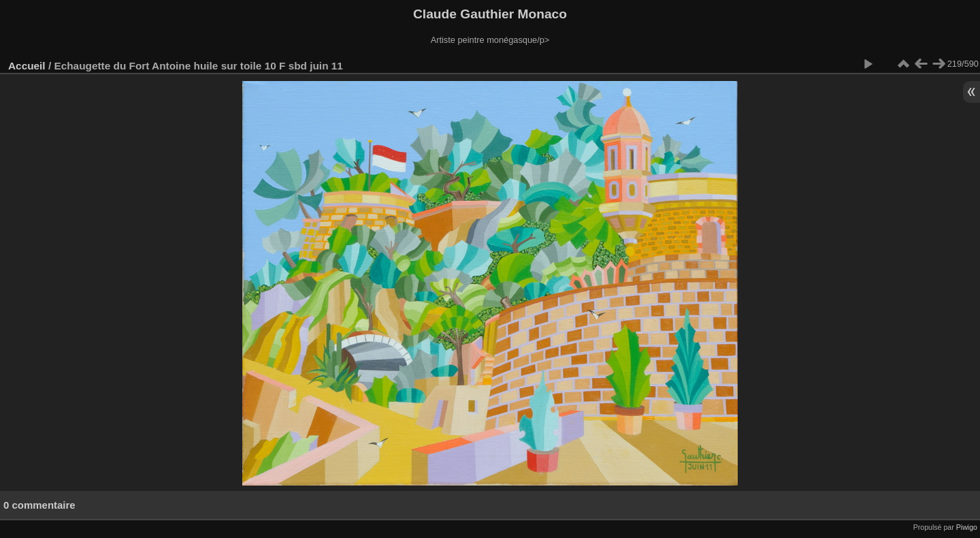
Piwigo (967, 527)
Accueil (27, 66)
